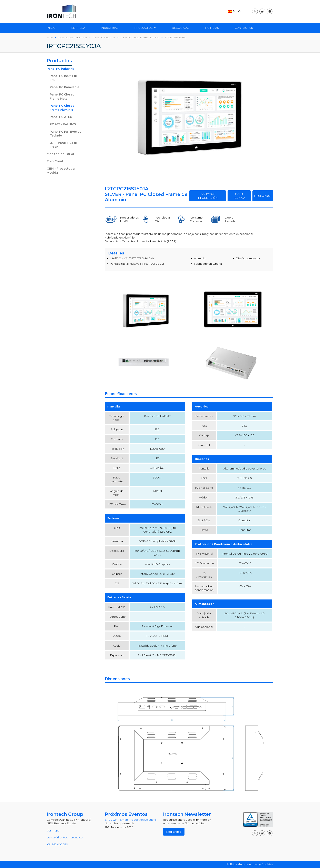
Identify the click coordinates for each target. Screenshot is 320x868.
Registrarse (174, 832)
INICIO (51, 28)
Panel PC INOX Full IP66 (64, 78)
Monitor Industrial (60, 154)
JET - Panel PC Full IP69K (64, 145)
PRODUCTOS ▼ (145, 28)
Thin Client (55, 161)
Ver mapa (53, 830)
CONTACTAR (244, 28)
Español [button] (236, 11)
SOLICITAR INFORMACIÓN (208, 196)
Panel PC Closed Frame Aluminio (62, 108)
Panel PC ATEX (61, 117)
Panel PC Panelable (64, 87)
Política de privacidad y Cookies (250, 864)
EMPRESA (78, 28)
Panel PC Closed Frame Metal (62, 97)
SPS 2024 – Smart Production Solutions (131, 820)
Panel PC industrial (61, 69)
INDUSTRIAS (110, 28)
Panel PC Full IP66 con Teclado (67, 134)
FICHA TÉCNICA (239, 196)
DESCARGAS (181, 28)
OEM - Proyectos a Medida (61, 171)
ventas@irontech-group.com (66, 837)
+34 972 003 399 (57, 844)
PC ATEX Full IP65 (63, 124)
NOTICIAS (212, 28)
